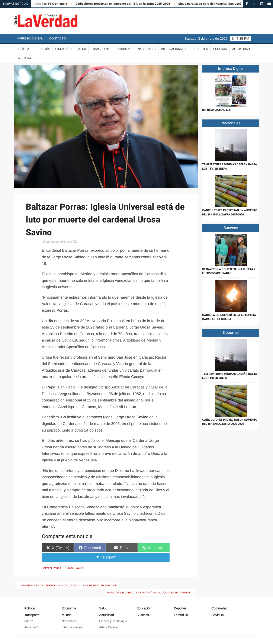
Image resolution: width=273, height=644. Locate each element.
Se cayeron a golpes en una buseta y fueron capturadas (229, 271)
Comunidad (124, 49)
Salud (81, 49)
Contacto (58, 38)
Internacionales (174, 49)
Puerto (29, 621)
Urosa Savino (75, 568)
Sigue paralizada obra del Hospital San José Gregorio (219, 4)
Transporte (101, 49)
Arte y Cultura (108, 627)
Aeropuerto (32, 627)
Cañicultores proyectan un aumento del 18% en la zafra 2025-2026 (125, 4)
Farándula (181, 615)
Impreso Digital (30, 38)
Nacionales (147, 49)
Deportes (200, 49)
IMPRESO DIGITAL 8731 (217, 110)
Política (23, 49)
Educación (63, 49)
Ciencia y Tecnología (113, 621)
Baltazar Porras (51, 568)
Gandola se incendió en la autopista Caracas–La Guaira (229, 317)
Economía (42, 49)
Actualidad (241, 49)
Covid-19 (218, 615)
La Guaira (24, 58)
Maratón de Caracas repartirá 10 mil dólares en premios (149, 593)
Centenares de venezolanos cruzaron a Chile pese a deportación (69, 586)
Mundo (66, 615)
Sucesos (220, 49)
